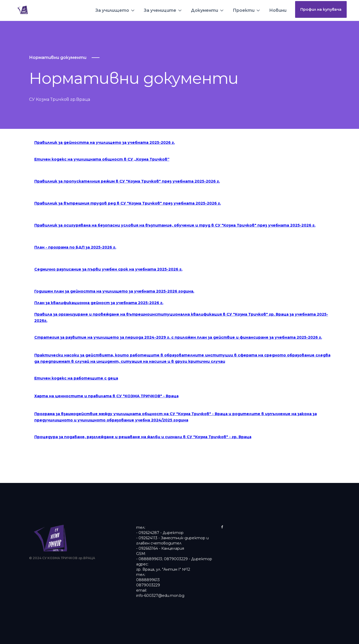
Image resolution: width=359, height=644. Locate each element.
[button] (115, 10)
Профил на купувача (321, 9)
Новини (278, 10)
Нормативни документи (58, 57)
